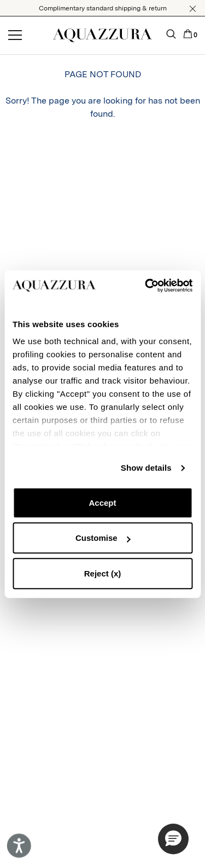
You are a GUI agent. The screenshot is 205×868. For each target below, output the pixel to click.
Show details (146, 468)
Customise (103, 538)
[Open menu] (15, 36)
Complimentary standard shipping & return (103, 8)
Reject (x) (103, 573)
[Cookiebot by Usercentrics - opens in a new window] (146, 285)
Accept (102, 503)
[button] (193, 9)
